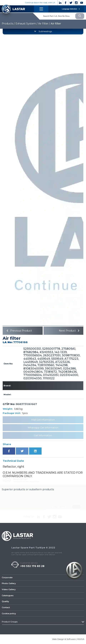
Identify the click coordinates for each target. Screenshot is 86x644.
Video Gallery (9, 589)
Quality (5, 601)
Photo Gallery (9, 583)
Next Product (70, 331)
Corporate (7, 577)
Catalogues (8, 595)
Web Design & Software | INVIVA (68, 639)
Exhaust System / (26, 24)
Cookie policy (9, 614)
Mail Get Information (43, 420)
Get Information (43, 435)
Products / (8, 24)
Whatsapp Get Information (43, 427)
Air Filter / (44, 24)
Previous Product (19, 331)
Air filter (56, 24)
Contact (6, 607)
